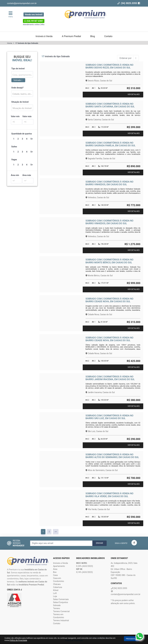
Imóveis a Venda (60, 563)
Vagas (14, 160)
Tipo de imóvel (18, 69)
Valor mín (15, 116)
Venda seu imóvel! (34, 15)
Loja (55, 596)
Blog (93, 36)
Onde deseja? (18, 88)
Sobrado (57, 605)
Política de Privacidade (18, 640)
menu (11, 14)
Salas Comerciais (61, 599)
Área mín (15, 175)
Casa (55, 575)
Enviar (100, 543)
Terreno (56, 608)
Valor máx (27, 116)
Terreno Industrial (61, 620)
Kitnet (56, 590)
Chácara (57, 584)
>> (56, 532)
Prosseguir (132, 639)
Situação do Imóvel (20, 102)
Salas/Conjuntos (60, 602)
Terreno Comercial (61, 611)
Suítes (14, 147)
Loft (55, 593)
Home (10, 43)
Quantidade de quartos (22, 134)
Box (55, 572)
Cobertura (57, 587)
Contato (108, 36)
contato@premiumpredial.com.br (22, 3)
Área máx (27, 175)
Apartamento (59, 566)
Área (55, 569)
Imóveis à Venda (44, 36)
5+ (32, 139)
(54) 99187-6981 (34, 21)
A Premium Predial (71, 36)
